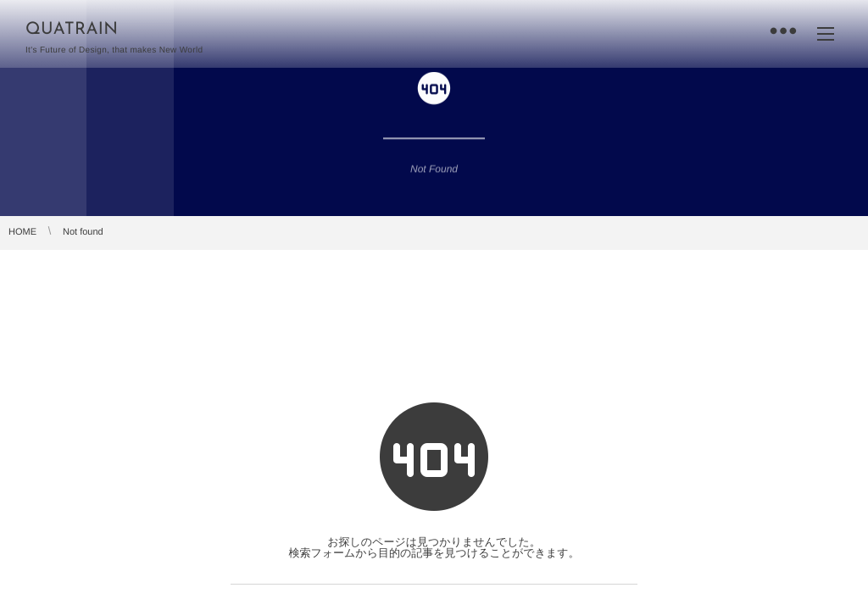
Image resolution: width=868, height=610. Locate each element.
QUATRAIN (72, 30)
